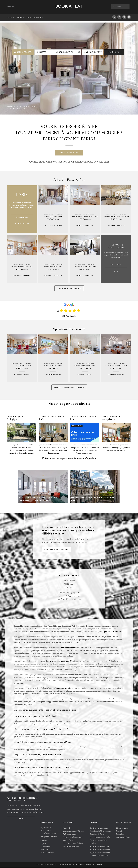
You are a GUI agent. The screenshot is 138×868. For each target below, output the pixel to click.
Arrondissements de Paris (100, 837)
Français (12, 7)
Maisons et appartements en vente (69, 388)
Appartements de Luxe (99, 840)
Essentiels (120, 834)
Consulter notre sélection (69, 288)
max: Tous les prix (92, 52)
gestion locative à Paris (113, 632)
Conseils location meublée (73, 837)
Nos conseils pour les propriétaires (69, 404)
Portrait (119, 831)
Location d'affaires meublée (100, 831)
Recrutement (45, 847)
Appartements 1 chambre (99, 846)
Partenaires (45, 850)
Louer (10, 17)
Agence (43, 844)
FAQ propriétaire (69, 834)
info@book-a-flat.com (49, 837)
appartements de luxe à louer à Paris (61, 661)
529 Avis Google (69, 316)
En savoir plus (116, 265)
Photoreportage (122, 828)
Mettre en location (69, 153)
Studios (93, 844)
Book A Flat (69, 8)
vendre (20, 17)
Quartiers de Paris (97, 834)
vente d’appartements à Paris (62, 688)
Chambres (41, 52)
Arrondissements (65, 52)
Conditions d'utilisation (68, 865)
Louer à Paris (68, 840)
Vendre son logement (71, 846)
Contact (44, 841)
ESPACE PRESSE (47, 853)
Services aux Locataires (99, 828)
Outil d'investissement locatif (57, 550)
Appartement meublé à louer (74, 831)
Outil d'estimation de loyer (73, 844)
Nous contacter (35, 17)
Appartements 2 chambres (100, 850)
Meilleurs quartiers (22, 224)
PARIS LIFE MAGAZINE (124, 823)
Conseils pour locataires (99, 856)
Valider (114, 52)
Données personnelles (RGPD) (90, 865)
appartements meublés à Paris (73, 648)
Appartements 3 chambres (100, 853)
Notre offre (67, 828)
